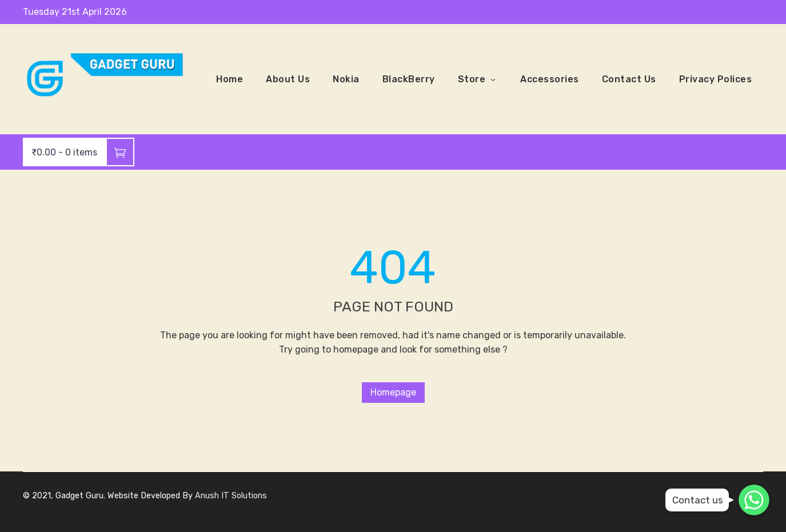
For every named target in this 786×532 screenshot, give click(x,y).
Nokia (346, 79)
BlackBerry (409, 79)
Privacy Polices (716, 79)
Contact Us (629, 79)
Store (478, 79)
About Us (288, 79)
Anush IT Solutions (231, 496)
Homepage (393, 392)
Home (230, 79)
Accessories (550, 79)
